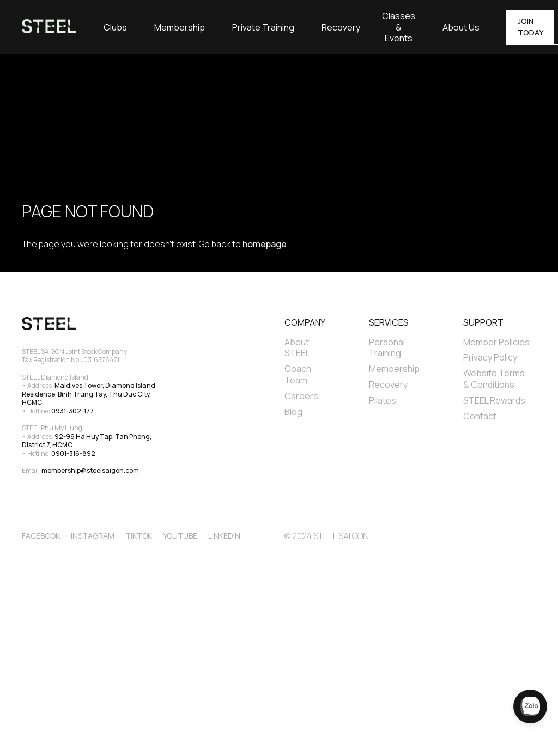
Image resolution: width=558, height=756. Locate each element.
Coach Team (299, 375)
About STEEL (298, 348)
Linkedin (224, 536)
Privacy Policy (490, 358)
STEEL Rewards (494, 401)
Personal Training (388, 348)
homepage (265, 244)
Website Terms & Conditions (495, 379)
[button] (115, 27)
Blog (293, 412)
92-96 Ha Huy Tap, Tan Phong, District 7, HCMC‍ (87, 441)
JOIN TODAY (530, 27)
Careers (301, 396)
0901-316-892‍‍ (73, 453)
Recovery (341, 28)
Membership (180, 28)
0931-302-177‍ (72, 411)
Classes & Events (399, 27)
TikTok (139, 536)
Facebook (41, 536)
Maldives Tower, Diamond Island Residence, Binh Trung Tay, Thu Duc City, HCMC (89, 394)
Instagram (93, 536)
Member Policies (496, 342)
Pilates (383, 401)
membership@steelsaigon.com (90, 470)
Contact (480, 416)
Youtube (180, 536)
